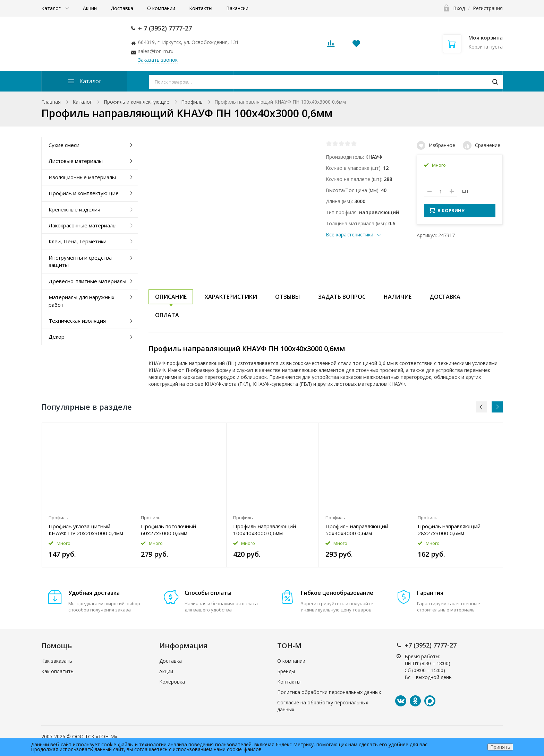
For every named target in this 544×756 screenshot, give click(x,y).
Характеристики (231, 297)
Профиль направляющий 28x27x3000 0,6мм (449, 530)
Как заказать (57, 661)
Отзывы (288, 297)
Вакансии (237, 8)
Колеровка (172, 682)
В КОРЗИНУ (447, 212)
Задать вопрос (342, 297)
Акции (90, 8)
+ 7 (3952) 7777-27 (165, 28)
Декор (57, 337)
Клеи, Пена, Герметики (78, 241)
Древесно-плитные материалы (87, 281)
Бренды (286, 671)
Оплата (167, 315)
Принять (500, 747)
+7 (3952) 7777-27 (431, 645)
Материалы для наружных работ (82, 301)
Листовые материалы (76, 161)
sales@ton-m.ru (156, 51)
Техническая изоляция (77, 321)
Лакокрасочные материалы (83, 225)
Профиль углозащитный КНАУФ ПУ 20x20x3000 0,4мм (86, 530)
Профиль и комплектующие (137, 102)
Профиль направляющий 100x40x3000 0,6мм (265, 530)
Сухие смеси (64, 145)
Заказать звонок (158, 60)
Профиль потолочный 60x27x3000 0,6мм (168, 530)
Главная (51, 102)
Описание (171, 297)
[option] (88, 495)
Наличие (398, 297)
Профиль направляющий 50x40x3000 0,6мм (357, 530)
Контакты (201, 8)
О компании (161, 8)
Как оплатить (57, 671)
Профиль (192, 102)
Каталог (52, 8)
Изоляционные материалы (82, 177)
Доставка (122, 8)
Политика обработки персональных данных (329, 692)
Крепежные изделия (74, 209)
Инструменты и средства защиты (80, 261)
